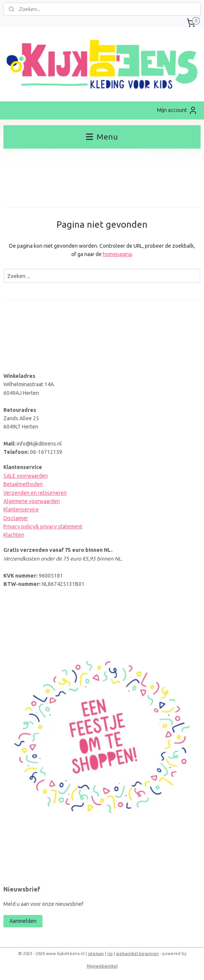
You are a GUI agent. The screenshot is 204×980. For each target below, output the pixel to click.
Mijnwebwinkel (102, 966)
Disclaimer (16, 518)
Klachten (14, 535)
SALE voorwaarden (26, 476)
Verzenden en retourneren (35, 493)
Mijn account (177, 110)
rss (110, 954)
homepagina (117, 254)
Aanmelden (23, 921)
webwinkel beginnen (137, 954)
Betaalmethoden (23, 484)
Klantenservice (21, 509)
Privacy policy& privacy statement (43, 526)
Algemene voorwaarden (32, 501)
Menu (102, 137)
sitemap (96, 954)
